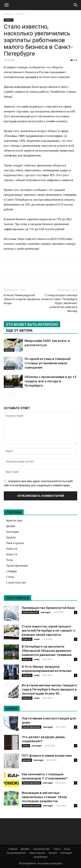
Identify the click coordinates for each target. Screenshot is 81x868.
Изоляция (12, 532)
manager (46, 612)
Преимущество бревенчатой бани (48, 608)
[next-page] (12, 395)
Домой (8, 14)
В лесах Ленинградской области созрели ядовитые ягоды (22, 299)
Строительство (16, 582)
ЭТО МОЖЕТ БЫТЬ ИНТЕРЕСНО (32, 324)
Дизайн (11, 526)
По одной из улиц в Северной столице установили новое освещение (48, 363)
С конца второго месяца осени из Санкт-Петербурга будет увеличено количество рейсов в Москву (59, 303)
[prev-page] (6, 395)
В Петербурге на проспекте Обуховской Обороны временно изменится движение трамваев (47, 651)
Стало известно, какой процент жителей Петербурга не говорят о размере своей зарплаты (49, 631)
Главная (13, 849)
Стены (10, 577)
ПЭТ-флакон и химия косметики (47, 756)
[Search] (76, 5)
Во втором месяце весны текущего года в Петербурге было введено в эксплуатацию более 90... (49, 689)
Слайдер (11, 571)
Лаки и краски (15, 543)
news (37, 639)
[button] (6, 5)
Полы (10, 560)
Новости (20, 14)
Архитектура (14, 520)
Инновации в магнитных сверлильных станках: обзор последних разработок (44, 797)
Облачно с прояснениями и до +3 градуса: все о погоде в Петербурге (50, 381)
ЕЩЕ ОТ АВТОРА (19, 330)
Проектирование (17, 566)
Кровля (11, 537)
